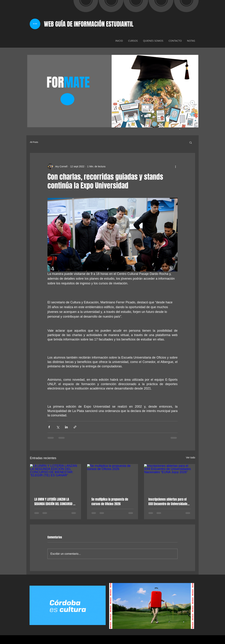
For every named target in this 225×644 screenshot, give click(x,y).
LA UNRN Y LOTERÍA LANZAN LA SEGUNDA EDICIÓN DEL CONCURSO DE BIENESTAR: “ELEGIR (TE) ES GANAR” (55, 502)
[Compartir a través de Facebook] (49, 427)
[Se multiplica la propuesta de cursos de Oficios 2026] (113, 478)
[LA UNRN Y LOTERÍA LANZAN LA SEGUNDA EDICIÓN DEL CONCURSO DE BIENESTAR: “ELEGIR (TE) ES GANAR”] (55, 478)
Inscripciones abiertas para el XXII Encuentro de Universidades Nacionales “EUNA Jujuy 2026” (169, 502)
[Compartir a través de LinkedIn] (66, 427)
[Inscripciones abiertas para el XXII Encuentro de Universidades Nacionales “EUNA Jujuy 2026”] (170, 478)
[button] (191, 142)
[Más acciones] (175, 166)
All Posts (34, 142)
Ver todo (191, 458)
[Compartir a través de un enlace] (75, 427)
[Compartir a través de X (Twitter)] (58, 427)
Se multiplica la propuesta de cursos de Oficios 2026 (110, 502)
